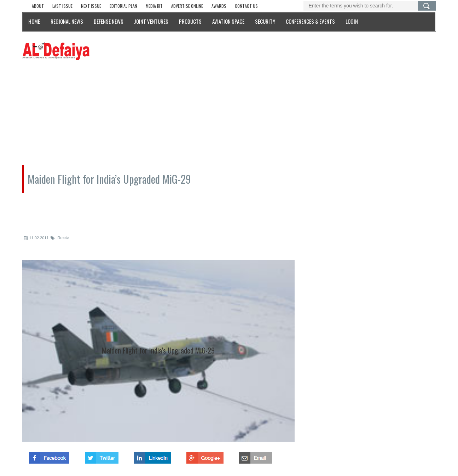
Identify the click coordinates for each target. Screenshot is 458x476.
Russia (60, 238)
